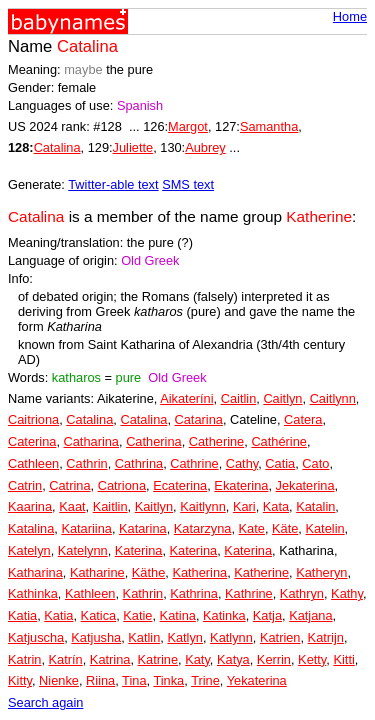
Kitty (20, 680)
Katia (22, 615)
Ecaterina (180, 485)
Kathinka (33, 593)
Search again (45, 702)
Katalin (315, 506)
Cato (315, 463)
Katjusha (96, 637)
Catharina (92, 441)
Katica (99, 615)
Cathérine (279, 441)
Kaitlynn (203, 506)
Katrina (110, 659)
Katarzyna (203, 528)
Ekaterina (241, 485)
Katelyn (29, 550)
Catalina (57, 147)
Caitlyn (282, 398)
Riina (100, 680)
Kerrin (274, 659)
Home (350, 16)
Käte (285, 528)
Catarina (199, 419)
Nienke (59, 680)
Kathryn (302, 593)
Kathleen (90, 593)
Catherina (154, 441)
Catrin (25, 485)
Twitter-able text (113, 184)
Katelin (324, 528)
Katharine (97, 572)
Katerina (139, 550)
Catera (303, 419)
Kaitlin (110, 506)
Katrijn (326, 637)
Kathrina (194, 593)
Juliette (133, 147)
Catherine (217, 441)
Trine (205, 680)
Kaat (72, 506)
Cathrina (139, 463)
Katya (233, 659)
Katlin (144, 637)
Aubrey (205, 147)
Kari (244, 506)
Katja (267, 615)
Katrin (24, 659)
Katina (178, 615)
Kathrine (249, 593)
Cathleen (33, 463)
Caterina (32, 441)
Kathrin (143, 593)
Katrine (158, 659)
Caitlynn (333, 398)
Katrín (66, 659)
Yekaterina (257, 680)
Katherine (261, 572)
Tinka (168, 680)
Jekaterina (305, 485)
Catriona (122, 485)
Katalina (31, 528)
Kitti (343, 659)
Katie (137, 615)
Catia (280, 463)
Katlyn (185, 637)
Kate (252, 528)
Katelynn (83, 550)
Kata (276, 506)
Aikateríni (186, 398)
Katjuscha (36, 637)
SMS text (188, 184)
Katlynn (231, 637)
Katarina (143, 528)
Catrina (69, 485)
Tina (134, 680)
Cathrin (86, 463)
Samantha (269, 126)
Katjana (310, 615)
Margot (188, 126)
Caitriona (33, 419)
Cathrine (194, 463)
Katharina (35, 572)
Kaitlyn (154, 506)
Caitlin (239, 398)
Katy (197, 659)
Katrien (280, 637)
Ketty (312, 659)
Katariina (86, 528)
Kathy (347, 593)
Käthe (148, 572)
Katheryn (321, 572)
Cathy (242, 463)
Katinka (224, 615)
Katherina (199, 572)
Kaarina (30, 506)
